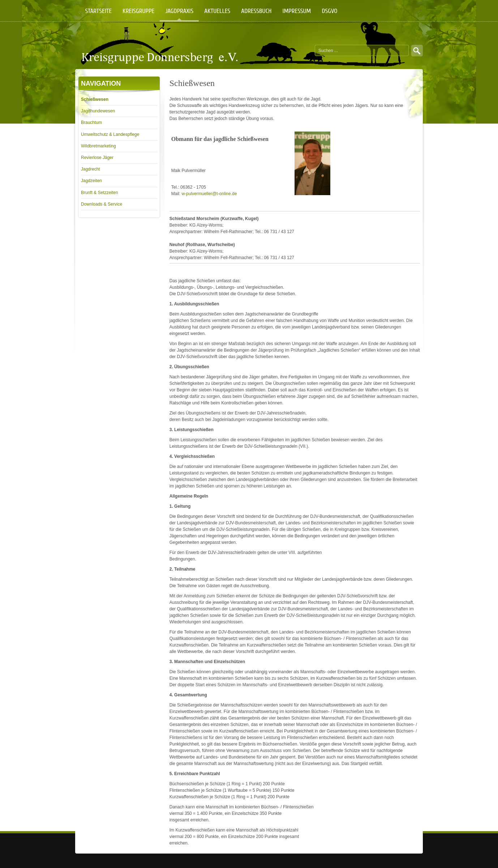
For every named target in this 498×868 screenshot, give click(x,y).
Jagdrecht (91, 169)
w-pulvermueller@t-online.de (209, 194)
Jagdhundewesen (98, 111)
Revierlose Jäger (97, 158)
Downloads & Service (102, 204)
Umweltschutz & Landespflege (110, 134)
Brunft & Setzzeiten (100, 193)
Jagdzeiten (91, 181)
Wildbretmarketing (98, 146)
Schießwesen (95, 99)
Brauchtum (91, 123)
